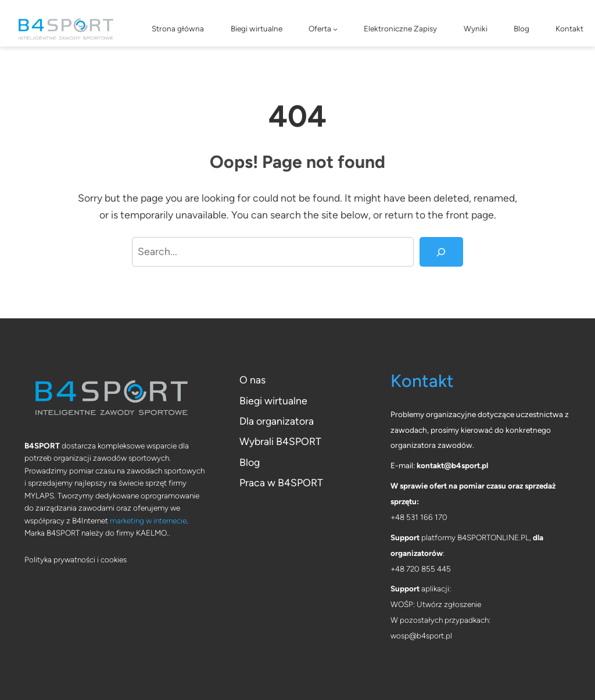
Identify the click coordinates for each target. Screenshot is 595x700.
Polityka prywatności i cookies (76, 559)
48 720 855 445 (423, 569)
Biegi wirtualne (273, 401)
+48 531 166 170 (419, 517)
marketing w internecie (148, 520)
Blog (250, 462)
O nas (252, 380)
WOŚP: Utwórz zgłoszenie (436, 604)
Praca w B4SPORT (281, 482)
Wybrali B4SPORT (280, 441)
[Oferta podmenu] (335, 29)
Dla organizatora (277, 421)
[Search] (441, 252)
